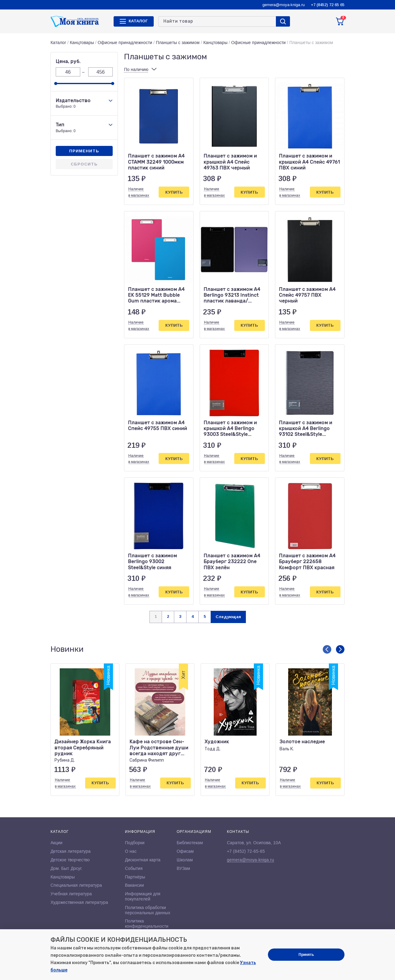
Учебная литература (71, 894)
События (134, 868)
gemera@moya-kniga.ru (284, 5)
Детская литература (71, 851)
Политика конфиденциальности (147, 924)
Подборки (135, 843)
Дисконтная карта (143, 860)
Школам (185, 860)
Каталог (58, 43)
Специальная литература (76, 885)
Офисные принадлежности (125, 43)
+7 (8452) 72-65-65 (246, 851)
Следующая (228, 617)
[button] (327, 649)
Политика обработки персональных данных (148, 910)
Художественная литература (79, 902)
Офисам (185, 851)
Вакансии (134, 885)
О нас (131, 851)
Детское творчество (70, 860)
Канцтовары (82, 43)
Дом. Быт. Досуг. (66, 868)
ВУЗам (183, 868)
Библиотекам (190, 843)
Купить (174, 192)
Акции (56, 843)
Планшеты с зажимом (178, 43)
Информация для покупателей (143, 896)
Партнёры (135, 877)
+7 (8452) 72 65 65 (328, 5)
